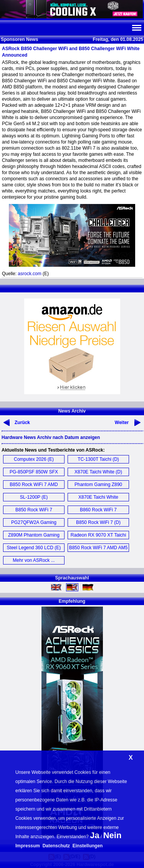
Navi (136, 28)
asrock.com (29, 274)
